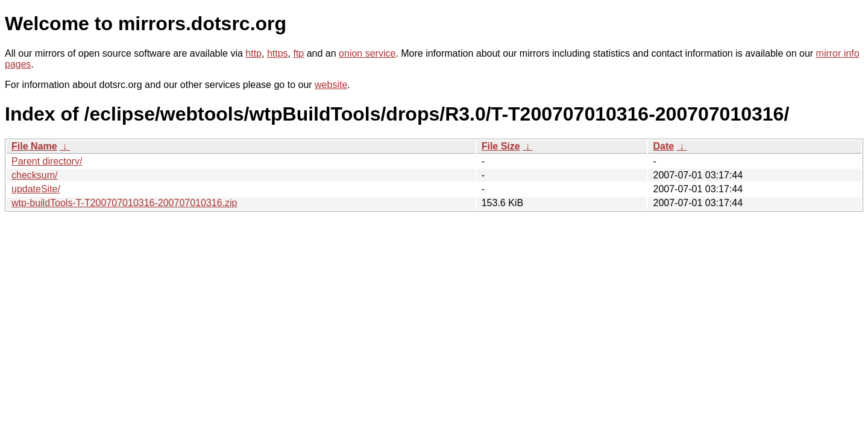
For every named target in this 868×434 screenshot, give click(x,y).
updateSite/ (36, 189)
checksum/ (34, 175)
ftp (298, 53)
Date (663, 146)
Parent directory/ (47, 161)
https (278, 53)
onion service (367, 53)
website (331, 85)
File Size (501, 146)
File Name (34, 146)
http (253, 53)
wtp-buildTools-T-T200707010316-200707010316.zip (124, 203)
